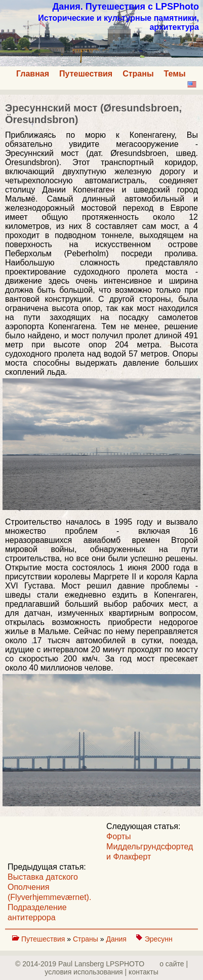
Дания (117, 939)
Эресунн (159, 939)
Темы (175, 74)
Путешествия (86, 74)
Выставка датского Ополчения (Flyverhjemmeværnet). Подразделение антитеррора (49, 897)
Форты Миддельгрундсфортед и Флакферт (150, 847)
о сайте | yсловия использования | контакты (116, 968)
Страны (138, 74)
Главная (33, 74)
